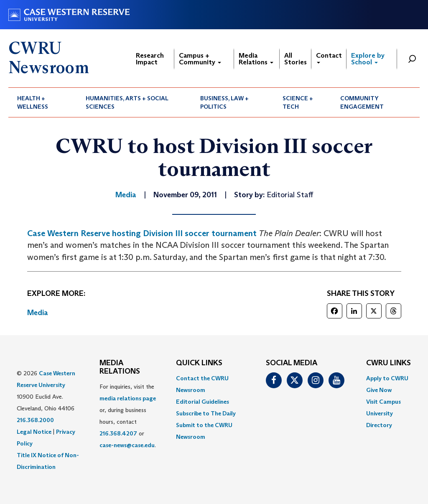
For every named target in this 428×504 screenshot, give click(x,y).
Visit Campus (383, 402)
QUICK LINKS (199, 363)
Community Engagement (362, 102)
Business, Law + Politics (224, 102)
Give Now (379, 390)
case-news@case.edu (127, 445)
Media (38, 313)
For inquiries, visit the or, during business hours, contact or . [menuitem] (128, 416)
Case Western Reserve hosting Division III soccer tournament (142, 233)
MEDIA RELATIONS (120, 367)
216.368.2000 (35, 420)
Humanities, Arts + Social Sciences (127, 102)
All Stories (296, 59)
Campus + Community (200, 59)
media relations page (128, 398)
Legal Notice (34, 432)
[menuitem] (43, 102)
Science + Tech (298, 102)
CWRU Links (389, 363)
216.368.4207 (118, 433)
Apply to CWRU (387, 378)
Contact (329, 57)
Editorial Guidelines (203, 402)
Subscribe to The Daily (206, 413)
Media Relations (256, 59)
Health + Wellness (33, 102)
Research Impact (150, 59)
